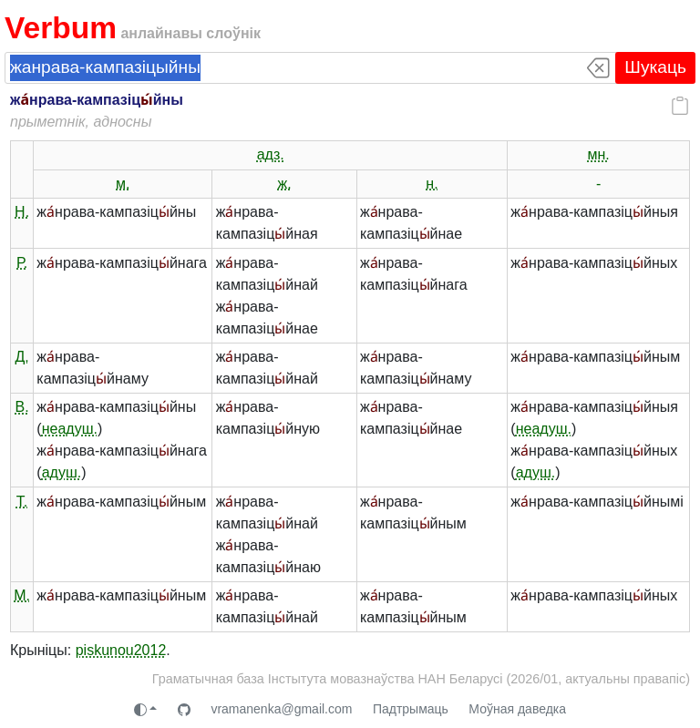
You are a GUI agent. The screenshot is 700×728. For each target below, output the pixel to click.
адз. (271, 154)
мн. (598, 154)
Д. (21, 357)
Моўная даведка (517, 709)
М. (22, 595)
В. (22, 407)
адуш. (62, 472)
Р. (22, 263)
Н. (22, 212)
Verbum (61, 28)
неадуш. (70, 429)
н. (432, 184)
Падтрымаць (411, 709)
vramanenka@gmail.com (281, 709)
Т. (22, 502)
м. (123, 184)
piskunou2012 (121, 650)
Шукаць (655, 67)
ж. (285, 184)
